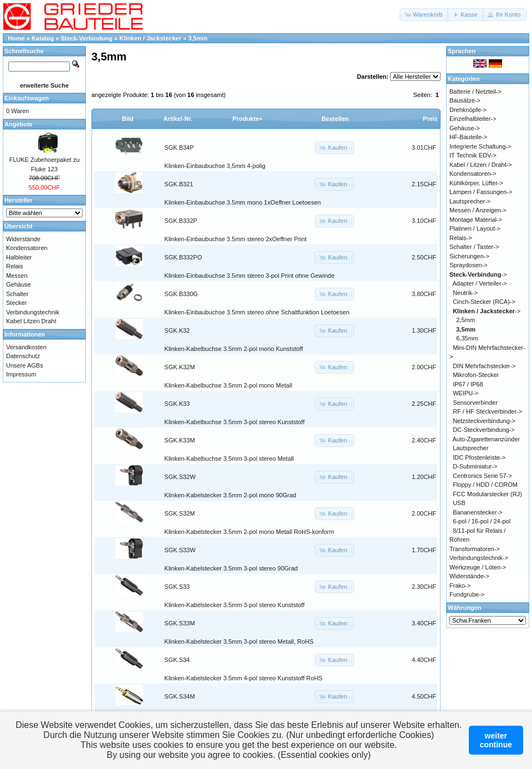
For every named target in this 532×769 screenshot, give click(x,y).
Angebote (19, 124)
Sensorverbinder (475, 403)
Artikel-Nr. (178, 119)
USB (459, 503)
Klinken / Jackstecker (150, 38)
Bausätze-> (465, 100)
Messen (17, 276)
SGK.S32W (180, 477)
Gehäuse (19, 284)
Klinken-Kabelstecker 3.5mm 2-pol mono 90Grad (231, 495)
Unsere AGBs (25, 365)
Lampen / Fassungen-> (481, 192)
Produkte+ (248, 119)
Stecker (16, 303)
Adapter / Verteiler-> (480, 283)
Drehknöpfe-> (468, 110)
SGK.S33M (180, 623)
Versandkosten (26, 347)
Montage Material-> (476, 220)
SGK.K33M (180, 440)
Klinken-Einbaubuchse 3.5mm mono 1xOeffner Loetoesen (243, 202)
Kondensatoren (27, 248)
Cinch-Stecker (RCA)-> (484, 302)
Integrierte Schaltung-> (480, 146)
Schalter (17, 294)
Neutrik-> (465, 293)
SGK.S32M (180, 513)
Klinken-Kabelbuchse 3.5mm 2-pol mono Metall (229, 385)
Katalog (43, 38)
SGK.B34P (179, 147)
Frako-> (460, 585)
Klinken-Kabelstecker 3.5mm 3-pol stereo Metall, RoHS (239, 641)
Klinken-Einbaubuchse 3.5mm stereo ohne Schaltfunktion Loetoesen (257, 312)
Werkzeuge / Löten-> (478, 567)
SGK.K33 (177, 404)
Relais (15, 266)
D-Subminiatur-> (475, 466)
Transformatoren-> (475, 549)
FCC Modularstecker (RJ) (487, 494)
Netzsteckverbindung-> (484, 421)
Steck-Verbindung (87, 38)
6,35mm (467, 338)
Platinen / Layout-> (475, 228)
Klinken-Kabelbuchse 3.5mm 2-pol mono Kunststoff (234, 349)
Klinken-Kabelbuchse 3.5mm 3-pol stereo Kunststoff (235, 422)
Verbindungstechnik (33, 312)
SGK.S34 (177, 660)
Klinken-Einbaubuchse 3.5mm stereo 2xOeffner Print (236, 239)
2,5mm (465, 320)
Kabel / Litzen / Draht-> (481, 165)
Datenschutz (23, 356)
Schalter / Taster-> (474, 247)
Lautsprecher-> (470, 201)
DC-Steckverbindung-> (484, 430)
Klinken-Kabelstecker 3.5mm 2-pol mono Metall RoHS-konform (249, 532)
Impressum (21, 374)
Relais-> (461, 238)
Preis (430, 119)
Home (16, 38)
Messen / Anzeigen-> (478, 210)
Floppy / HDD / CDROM (485, 485)
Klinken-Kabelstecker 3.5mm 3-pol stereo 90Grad (231, 568)
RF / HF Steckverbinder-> (487, 411)
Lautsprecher (470, 448)
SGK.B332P (181, 221)
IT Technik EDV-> (473, 155)
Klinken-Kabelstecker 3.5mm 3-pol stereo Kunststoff (235, 605)
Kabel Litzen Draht (31, 321)
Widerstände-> (469, 576)
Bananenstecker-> (478, 512)
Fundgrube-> (467, 594)
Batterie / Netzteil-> (475, 91)
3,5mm (198, 38)
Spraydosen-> (469, 265)
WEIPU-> (465, 393)
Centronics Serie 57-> (482, 476)
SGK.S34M (180, 696)
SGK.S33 (177, 587)
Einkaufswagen (27, 98)
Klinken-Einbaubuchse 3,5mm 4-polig (215, 166)
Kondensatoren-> (473, 174)
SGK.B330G (181, 294)
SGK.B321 (179, 184)
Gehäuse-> (465, 128)
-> (478, 274)
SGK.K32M (180, 367)
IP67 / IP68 (468, 384)
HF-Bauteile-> (468, 137)
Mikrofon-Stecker (476, 375)
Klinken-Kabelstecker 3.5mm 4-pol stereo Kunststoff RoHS (244, 678)
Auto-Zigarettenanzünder (487, 439)
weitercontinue (496, 740)
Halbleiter (19, 257)
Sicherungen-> (469, 256)
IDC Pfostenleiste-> (479, 457)
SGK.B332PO (183, 257)
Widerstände (23, 239)
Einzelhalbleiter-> (473, 119)
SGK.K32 (177, 330)
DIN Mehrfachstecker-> (484, 366)
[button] (424, 15)
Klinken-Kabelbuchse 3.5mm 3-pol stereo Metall (229, 459)
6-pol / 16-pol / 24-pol (482, 521)
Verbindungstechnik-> (479, 558)
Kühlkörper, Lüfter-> (476, 183)
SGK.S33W (180, 550)
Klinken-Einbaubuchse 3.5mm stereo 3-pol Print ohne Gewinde (250, 276)
